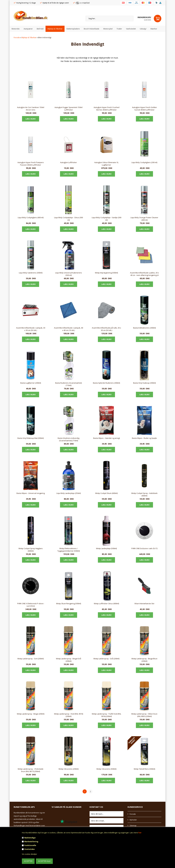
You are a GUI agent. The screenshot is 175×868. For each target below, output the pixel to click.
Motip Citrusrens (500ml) (106, 769)
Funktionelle (30, 845)
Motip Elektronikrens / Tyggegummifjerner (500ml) (69, 550)
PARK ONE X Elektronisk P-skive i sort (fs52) (31, 605)
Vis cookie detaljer (29, 854)
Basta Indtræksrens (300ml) (144, 328)
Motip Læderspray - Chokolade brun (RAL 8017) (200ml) (31, 770)
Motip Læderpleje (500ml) (106, 548)
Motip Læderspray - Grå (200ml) (106, 659)
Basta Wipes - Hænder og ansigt (107, 438)
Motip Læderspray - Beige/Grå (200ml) (69, 660)
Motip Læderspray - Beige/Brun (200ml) (144, 660)
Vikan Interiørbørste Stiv (144, 603)
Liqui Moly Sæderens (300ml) (31, 273)
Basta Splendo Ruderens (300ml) (106, 383)
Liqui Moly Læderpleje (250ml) (69, 493)
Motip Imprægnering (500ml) (106, 273)
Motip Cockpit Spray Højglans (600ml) (31, 550)
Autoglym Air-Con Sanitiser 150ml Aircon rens (31, 109)
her (140, 833)
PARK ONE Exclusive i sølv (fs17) (144, 548)
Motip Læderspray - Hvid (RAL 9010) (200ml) (69, 715)
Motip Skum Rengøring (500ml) (69, 603)
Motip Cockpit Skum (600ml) (106, 493)
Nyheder (133, 820)
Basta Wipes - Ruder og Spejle (144, 438)
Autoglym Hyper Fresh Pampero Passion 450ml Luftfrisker (31, 164)
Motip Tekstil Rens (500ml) (144, 769)
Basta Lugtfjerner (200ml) (31, 383)
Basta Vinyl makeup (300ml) (144, 383)
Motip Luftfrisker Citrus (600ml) (106, 603)
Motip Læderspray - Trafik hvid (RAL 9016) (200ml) (107, 715)
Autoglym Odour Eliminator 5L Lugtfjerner (106, 164)
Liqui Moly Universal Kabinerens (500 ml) (69, 274)
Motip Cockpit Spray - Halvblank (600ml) (144, 494)
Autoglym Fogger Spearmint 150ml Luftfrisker (68, 109)
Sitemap (133, 825)
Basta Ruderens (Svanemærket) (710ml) (68, 384)
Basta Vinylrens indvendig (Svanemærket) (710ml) (68, 439)
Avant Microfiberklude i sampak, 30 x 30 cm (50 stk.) (31, 329)
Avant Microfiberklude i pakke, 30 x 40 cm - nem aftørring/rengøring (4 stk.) (144, 274)
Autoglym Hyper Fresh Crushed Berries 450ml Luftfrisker (107, 109)
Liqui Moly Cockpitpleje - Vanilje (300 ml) (107, 219)
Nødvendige (30, 838)
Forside (17, 37)
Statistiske (29, 849)
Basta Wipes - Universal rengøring (31, 493)
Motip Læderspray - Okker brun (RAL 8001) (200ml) (144, 715)
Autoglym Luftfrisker (68, 162)
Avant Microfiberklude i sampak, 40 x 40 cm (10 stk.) (68, 329)
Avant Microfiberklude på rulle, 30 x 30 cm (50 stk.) (106, 329)
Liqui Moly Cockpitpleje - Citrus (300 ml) (68, 219)
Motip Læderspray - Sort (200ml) (31, 659)
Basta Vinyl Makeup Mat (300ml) (31, 438)
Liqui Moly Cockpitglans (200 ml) (144, 162)
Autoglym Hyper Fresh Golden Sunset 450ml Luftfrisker (144, 109)
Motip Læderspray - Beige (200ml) (31, 714)
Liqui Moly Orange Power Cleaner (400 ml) (144, 219)
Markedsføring (31, 841)
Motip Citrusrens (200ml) (69, 769)
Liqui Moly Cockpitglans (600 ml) (31, 217)
